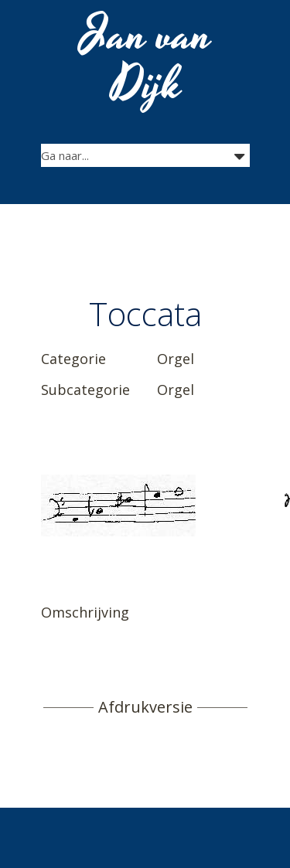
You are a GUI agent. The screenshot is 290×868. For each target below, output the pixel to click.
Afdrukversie (145, 707)
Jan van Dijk (147, 60)
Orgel (176, 359)
